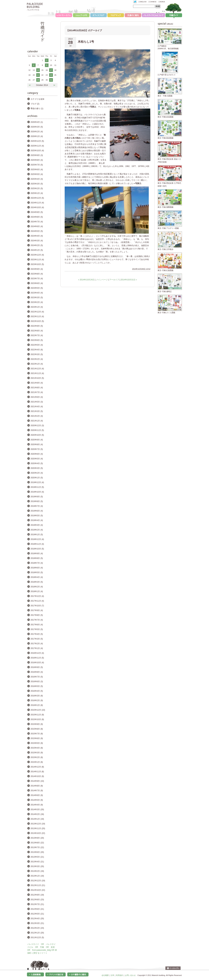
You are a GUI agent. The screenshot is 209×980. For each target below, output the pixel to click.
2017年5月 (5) (37, 629)
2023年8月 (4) (37, 274)
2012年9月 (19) (37, 895)
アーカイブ (114, 280)
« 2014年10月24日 (86, 280)
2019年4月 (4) (37, 520)
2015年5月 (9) (37, 743)
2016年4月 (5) (37, 691)
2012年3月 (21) (37, 923)
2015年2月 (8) (37, 757)
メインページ (102, 280)
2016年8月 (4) (37, 672)
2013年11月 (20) (38, 828)
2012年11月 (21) (38, 885)
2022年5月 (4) (37, 345)
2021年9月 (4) (37, 383)
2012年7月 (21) (37, 904)
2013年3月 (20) (37, 866)
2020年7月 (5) (37, 449)
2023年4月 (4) (37, 293)
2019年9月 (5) (37, 497)
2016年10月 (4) (37, 663)
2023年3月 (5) (37, 298)
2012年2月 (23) (37, 928)
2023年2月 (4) (37, 302)
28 (38, 80)
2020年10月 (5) (37, 435)
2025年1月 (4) (37, 193)
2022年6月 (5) (37, 340)
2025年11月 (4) (37, 146)
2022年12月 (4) (37, 312)
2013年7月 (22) (37, 847)
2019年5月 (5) (37, 516)
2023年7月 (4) (37, 279)
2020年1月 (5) (37, 478)
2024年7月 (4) (37, 222)
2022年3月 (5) (37, 354)
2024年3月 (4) (37, 241)
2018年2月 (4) (37, 587)
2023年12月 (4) (37, 255)
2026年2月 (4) (37, 132)
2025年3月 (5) (37, 184)
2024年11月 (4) (37, 203)
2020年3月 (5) (37, 468)
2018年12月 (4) (37, 539)
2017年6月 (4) (37, 625)
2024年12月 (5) (37, 198)
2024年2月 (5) (37, 245)
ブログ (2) (35, 104)
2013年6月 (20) (37, 852)
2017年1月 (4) (37, 648)
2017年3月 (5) (37, 639)
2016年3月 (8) (37, 696)
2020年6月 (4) (37, 454)
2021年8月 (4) (37, 388)
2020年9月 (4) (37, 440)
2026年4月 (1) (37, 122)
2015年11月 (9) (37, 715)
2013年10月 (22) (38, 833)
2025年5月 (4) (37, 174)
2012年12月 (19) (38, 881)
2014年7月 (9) (37, 791)
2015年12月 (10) (38, 710)
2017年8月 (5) (37, 615)
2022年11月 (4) (37, 316)
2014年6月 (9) (37, 795)
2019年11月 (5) (37, 487)
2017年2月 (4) (37, 644)
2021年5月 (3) (37, 402)
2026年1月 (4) (37, 136)
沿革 (112, 975)
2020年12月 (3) (37, 426)
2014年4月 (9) (37, 805)
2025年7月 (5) (37, 165)
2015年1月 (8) (37, 762)
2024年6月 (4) (37, 226)
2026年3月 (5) (37, 127)
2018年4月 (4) (37, 577)
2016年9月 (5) (37, 667)
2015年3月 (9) (37, 753)
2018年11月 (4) (37, 544)
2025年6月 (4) (37, 170)
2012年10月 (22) (38, 890)
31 (51, 80)
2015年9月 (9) (37, 724)
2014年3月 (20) (37, 810)
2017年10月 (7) (37, 606)
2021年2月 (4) (37, 416)
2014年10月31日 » (129, 280)
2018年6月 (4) (37, 568)
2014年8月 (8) (37, 786)
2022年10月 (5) (37, 321)
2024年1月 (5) (37, 250)
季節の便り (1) (37, 109)
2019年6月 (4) (37, 511)
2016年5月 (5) (37, 686)
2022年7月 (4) (37, 335)
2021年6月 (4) (37, 397)
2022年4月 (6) (37, 350)
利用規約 (120, 975)
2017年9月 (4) (37, 610)
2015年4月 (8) (37, 748)
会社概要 (105, 975)
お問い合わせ (130, 975)
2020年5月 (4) (37, 459)
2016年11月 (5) (37, 658)
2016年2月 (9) (37, 700)
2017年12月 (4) (37, 596)
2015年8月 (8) (37, 729)
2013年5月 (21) (37, 857)
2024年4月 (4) (37, 236)
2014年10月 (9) (37, 776)
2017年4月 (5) (37, 634)
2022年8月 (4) (37, 331)
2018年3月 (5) (37, 582)
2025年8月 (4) (37, 160)
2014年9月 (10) (37, 781)
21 (38, 75)
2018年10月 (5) (37, 549)
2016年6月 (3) (37, 682)
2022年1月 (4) (37, 364)
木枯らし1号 (86, 42)
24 (51, 75)
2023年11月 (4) (37, 260)
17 (51, 70)
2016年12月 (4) (37, 653)
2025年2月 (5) (37, 188)
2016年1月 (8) (37, 705)
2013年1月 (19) (37, 876)
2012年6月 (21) (37, 909)
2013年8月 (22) (37, 843)
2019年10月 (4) (37, 492)
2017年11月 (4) (37, 601)
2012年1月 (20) (37, 933)
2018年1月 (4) (37, 591)
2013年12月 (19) (38, 824)
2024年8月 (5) (37, 217)
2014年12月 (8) (37, 767)
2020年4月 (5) (37, 463)
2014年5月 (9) (37, 800)
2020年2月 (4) (37, 473)
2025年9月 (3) (37, 155)
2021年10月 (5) (37, 378)
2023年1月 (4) (37, 307)
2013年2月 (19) (37, 871)
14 (38, 70)
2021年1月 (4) (37, 421)
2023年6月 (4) (37, 283)
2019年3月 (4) (37, 525)
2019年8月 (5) (37, 501)
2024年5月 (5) (37, 231)
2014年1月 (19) (37, 819)
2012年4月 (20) (37, 919)
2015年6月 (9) (37, 738)
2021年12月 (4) (37, 369)
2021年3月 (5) (37, 411)
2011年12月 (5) (37, 937)
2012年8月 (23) (37, 900)
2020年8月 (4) (37, 444)
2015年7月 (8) (37, 734)
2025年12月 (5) (37, 141)
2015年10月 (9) (37, 719)
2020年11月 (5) (37, 430)
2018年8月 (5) (37, 558)
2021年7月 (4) (37, 392)
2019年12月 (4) (37, 482)
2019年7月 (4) (37, 506)
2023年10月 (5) (37, 264)
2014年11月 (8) (37, 772)
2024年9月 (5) (37, 212)
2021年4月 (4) (37, 407)
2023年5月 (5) (37, 288)
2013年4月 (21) (37, 862)
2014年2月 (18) (37, 814)
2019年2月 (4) (37, 530)
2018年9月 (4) (37, 554)
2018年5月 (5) (37, 572)
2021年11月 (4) (37, 373)
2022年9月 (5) (37, 326)
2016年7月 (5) (37, 677)
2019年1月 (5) (37, 535)
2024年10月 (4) (37, 207)
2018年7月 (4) (37, 563)
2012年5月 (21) (37, 914)
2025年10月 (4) (37, 151)
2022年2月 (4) (37, 359)
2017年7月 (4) (37, 620)
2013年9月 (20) (37, 838)
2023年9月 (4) (37, 269)
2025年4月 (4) (37, 179)
